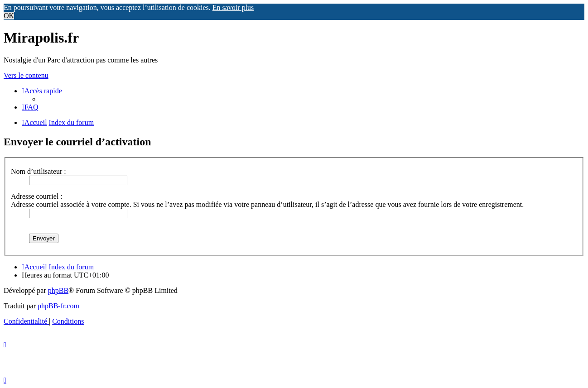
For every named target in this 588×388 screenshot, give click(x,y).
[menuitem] (30, 107)
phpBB (58, 290)
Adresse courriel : (37, 196)
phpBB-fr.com (58, 306)
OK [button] (9, 16)
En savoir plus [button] (233, 7)
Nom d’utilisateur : (39, 171)
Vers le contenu (26, 75)
